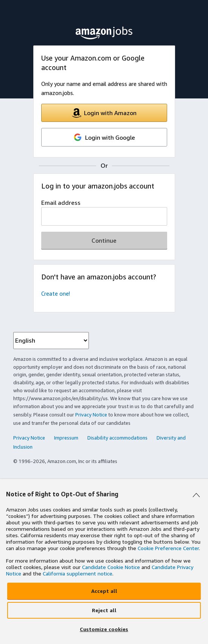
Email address (61, 203)
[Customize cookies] (104, 630)
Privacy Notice (91, 415)
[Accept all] (104, 591)
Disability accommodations (117, 438)
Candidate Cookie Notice (111, 567)
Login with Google (104, 137)
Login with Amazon (104, 113)
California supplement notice (78, 573)
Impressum (66, 438)
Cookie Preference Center (168, 548)
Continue (104, 240)
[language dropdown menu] (51, 341)
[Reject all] (104, 610)
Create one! (56, 294)
